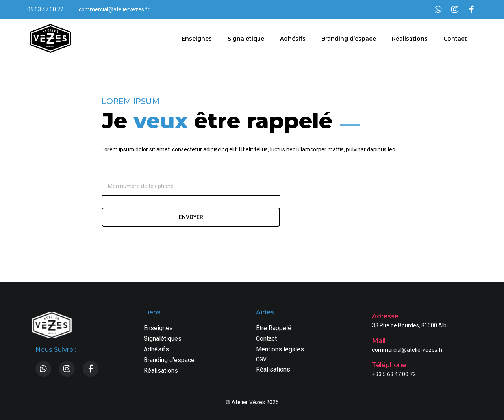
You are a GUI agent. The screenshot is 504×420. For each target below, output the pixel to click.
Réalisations (410, 39)
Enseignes (197, 39)
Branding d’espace (349, 39)
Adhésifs (293, 39)
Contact (455, 39)
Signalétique (246, 39)
